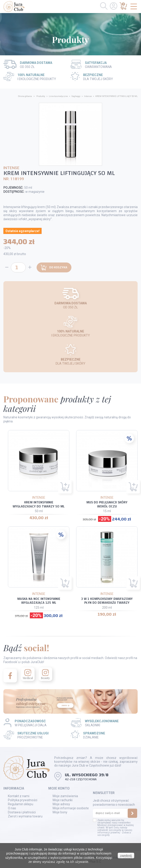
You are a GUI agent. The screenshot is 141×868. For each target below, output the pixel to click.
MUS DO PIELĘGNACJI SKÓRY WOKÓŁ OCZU (107, 504)
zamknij (126, 856)
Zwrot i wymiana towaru (25, 816)
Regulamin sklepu (21, 804)
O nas (12, 808)
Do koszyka (54, 267)
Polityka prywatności (23, 800)
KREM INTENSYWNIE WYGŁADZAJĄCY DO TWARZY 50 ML (39, 504)
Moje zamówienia (65, 796)
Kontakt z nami (19, 796)
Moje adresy (61, 804)
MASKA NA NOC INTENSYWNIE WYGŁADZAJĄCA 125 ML (39, 601)
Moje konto (59, 788)
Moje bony (60, 812)
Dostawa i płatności (22, 812)
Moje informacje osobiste (71, 808)
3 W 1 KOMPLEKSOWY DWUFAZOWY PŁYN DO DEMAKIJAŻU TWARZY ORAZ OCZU (107, 603)
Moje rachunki (63, 800)
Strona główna (25, 96)
